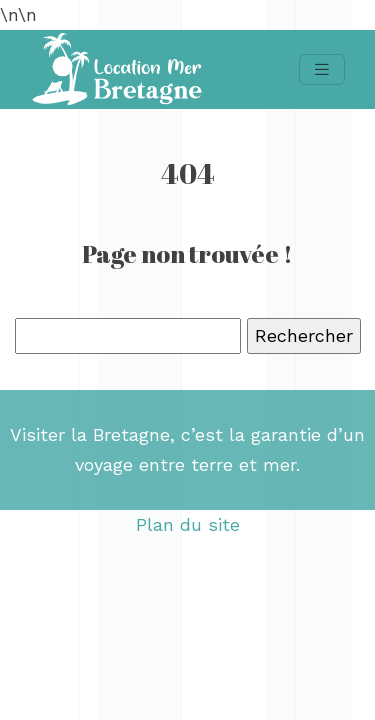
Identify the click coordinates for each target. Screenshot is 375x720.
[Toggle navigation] (322, 69)
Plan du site (188, 524)
